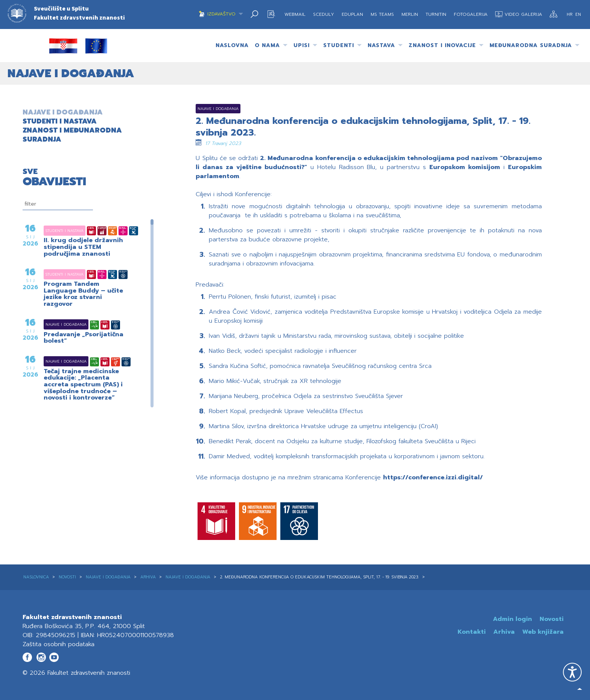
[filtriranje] (58, 204)
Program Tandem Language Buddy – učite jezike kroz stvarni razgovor (83, 294)
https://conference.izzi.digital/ (433, 477)
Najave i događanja (57, 324)
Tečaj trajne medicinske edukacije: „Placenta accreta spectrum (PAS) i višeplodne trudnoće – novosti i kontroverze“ (83, 385)
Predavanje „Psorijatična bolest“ (84, 338)
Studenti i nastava (55, 231)
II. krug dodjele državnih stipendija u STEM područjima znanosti (83, 247)
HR (570, 14)
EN (578, 14)
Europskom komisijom (465, 167)
